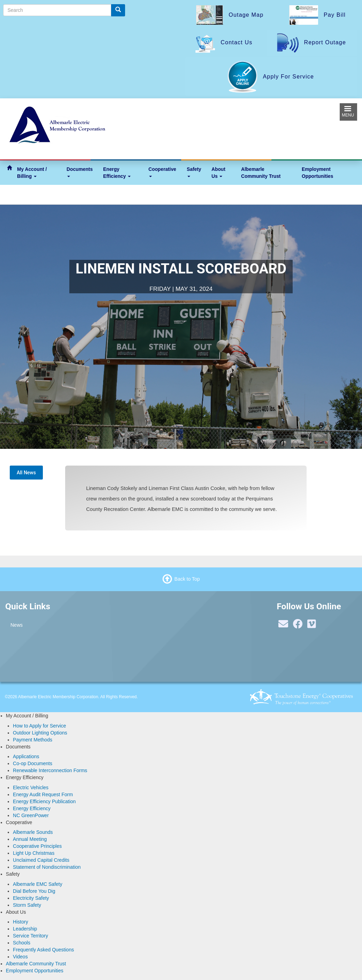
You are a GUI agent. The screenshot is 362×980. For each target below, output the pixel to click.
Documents (80, 172)
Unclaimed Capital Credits (41, 860)
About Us (218, 173)
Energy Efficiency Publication (44, 801)
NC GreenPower (31, 815)
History (21, 922)
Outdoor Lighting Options (40, 733)
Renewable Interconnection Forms (50, 770)
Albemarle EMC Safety (38, 884)
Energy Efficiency (117, 173)
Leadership (25, 929)
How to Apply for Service (40, 726)
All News (26, 473)
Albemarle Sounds (33, 832)
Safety (194, 172)
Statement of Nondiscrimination (47, 867)
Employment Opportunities (317, 173)
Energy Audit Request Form (43, 794)
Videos (20, 957)
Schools (22, 943)
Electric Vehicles (31, 787)
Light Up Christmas (34, 853)
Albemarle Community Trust (261, 173)
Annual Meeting (30, 839)
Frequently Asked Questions (43, 950)
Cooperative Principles (37, 846)
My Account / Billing (32, 173)
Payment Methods (33, 740)
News (17, 625)
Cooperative (162, 172)
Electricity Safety (31, 898)
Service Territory (30, 936)
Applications (26, 756)
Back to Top (187, 579)
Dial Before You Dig (34, 891)
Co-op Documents (33, 763)
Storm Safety (27, 905)
